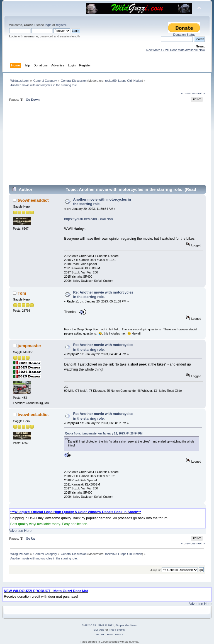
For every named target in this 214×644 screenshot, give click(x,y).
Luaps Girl (125, 81)
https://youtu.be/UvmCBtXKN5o (88, 219)
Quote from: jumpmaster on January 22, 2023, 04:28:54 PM (104, 433)
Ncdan (138, 81)
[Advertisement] (107, 146)
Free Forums (117, 630)
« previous (188, 93)
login (48, 25)
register (61, 25)
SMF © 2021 (106, 625)
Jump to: (156, 570)
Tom (22, 293)
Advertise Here (20, 531)
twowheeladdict (33, 200)
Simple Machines (126, 625)
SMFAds (99, 630)
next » (201, 93)
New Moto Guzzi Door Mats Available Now (176, 50)
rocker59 (111, 81)
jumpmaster (29, 346)
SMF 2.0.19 (89, 625)
